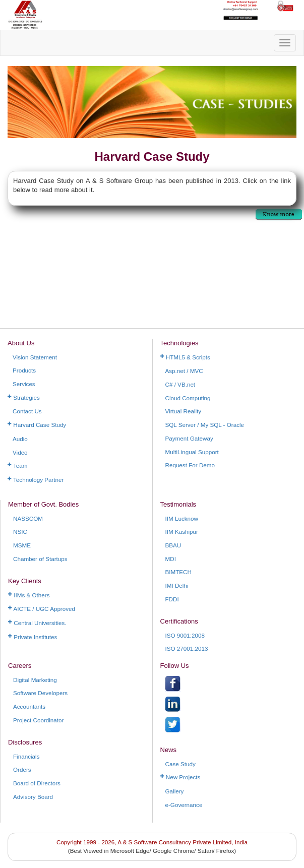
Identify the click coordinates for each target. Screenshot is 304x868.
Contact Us (27, 411)
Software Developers (40, 693)
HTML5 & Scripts (185, 357)
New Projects (180, 777)
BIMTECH (178, 572)
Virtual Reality (184, 411)
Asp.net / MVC (184, 371)
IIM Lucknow (182, 518)
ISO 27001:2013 (187, 648)
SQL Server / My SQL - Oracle (205, 425)
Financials (26, 756)
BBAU (173, 545)
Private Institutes (33, 637)
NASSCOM (28, 518)
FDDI (172, 599)
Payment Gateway (189, 438)
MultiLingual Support (192, 452)
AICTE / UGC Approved (42, 609)
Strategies (24, 397)
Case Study (180, 764)
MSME (22, 545)
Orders (22, 769)
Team (18, 466)
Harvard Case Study (37, 425)
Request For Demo (190, 465)
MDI (171, 559)
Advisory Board (33, 797)
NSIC (20, 532)
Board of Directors (37, 783)
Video (20, 452)
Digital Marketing (35, 680)
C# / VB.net (180, 384)
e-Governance (184, 805)
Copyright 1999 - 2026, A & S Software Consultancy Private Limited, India (152, 842)
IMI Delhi (177, 585)
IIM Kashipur (182, 532)
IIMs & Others (29, 595)
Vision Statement (35, 357)
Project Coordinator (38, 720)
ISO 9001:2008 (185, 635)
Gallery (175, 791)
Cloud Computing (188, 398)
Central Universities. (37, 623)
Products (24, 370)
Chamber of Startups (40, 559)
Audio (20, 439)
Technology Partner (36, 480)
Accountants (29, 706)
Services (24, 384)
